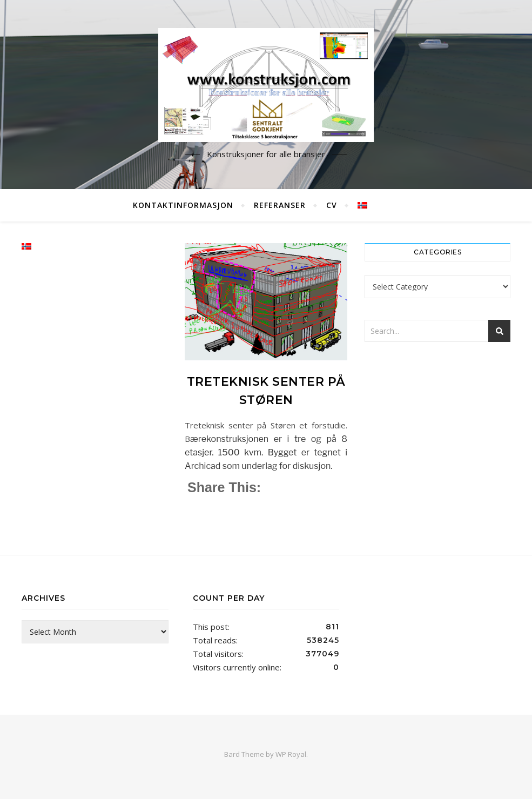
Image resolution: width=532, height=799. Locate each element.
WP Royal (291, 754)
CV (332, 205)
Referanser (280, 205)
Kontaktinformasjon (183, 205)
